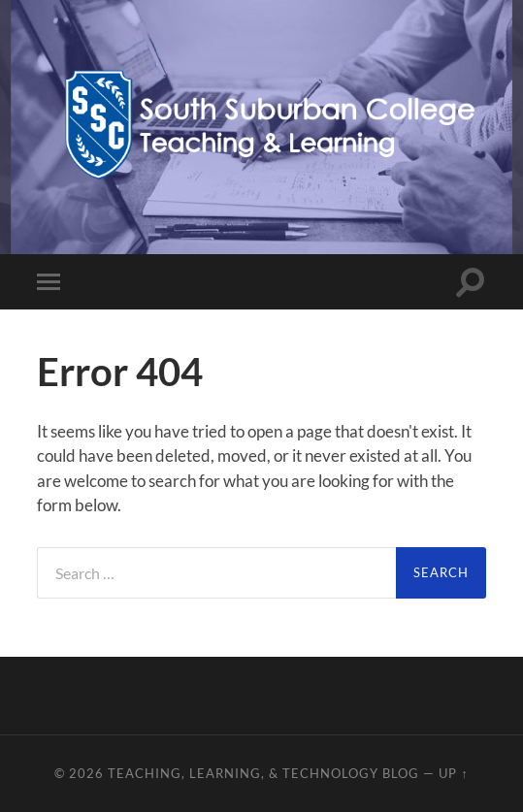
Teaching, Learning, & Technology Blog (263, 773)
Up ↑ (453, 773)
